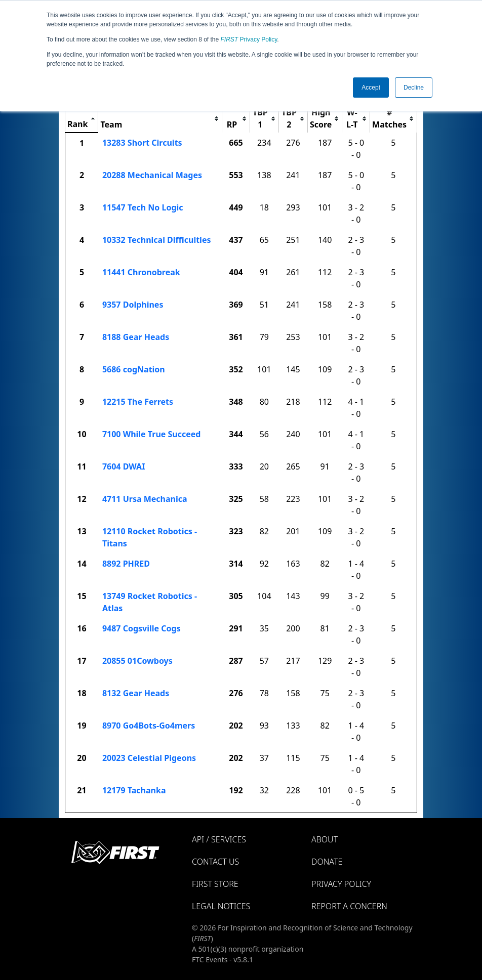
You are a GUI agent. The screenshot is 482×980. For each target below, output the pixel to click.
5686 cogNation (134, 369)
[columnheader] (82, 119)
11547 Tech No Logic (143, 207)
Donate (327, 862)
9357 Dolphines (133, 305)
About (325, 839)
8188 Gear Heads (136, 337)
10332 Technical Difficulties (157, 240)
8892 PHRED (126, 564)
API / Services (219, 839)
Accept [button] (371, 88)
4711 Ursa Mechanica (145, 499)
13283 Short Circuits (142, 143)
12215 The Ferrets (138, 402)
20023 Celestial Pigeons (149, 758)
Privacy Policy (249, 39)
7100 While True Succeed (152, 434)
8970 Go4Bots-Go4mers (149, 726)
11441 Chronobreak (141, 272)
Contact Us (215, 862)
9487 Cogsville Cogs (142, 628)
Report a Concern (349, 906)
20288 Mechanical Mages (152, 175)
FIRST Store (215, 884)
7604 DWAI (124, 466)
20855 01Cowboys (137, 661)
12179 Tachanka (134, 790)
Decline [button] (414, 88)
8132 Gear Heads (136, 693)
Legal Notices (221, 906)
